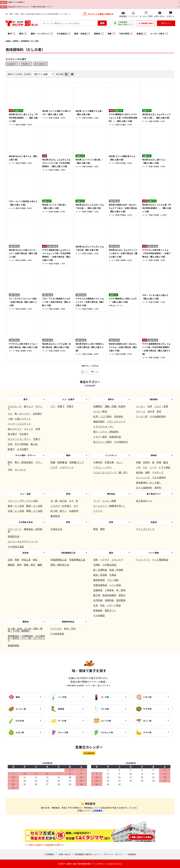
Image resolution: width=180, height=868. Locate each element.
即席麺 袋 (62, 462)
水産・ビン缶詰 (16, 511)
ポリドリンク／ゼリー (19, 439)
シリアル (98, 511)
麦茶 (159, 411)
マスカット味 (107, 732)
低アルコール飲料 (103, 442)
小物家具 (109, 590)
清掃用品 (109, 600)
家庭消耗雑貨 (109, 595)
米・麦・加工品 (59, 501)
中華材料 (98, 462)
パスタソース (67, 467)
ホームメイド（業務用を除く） (109, 506)
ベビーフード (15, 529)
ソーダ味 (62, 697)
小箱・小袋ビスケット (19, 419)
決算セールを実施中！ (17, 2)
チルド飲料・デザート (26, 455)
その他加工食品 (26, 522)
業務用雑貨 (14, 645)
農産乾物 (55, 516)
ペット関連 (154, 553)
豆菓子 (37, 439)
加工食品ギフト (154, 494)
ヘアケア (105, 560)
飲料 (10, 462)
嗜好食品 (111, 494)
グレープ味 (63, 732)
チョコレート (15, 406)
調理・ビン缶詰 (34, 511)
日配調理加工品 (68, 553)
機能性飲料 (99, 421)
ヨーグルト (20, 470)
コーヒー (141, 406)
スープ (97, 501)
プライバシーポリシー (113, 854)
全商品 (8, 41)
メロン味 (20, 732)
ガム (10, 414)
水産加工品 (56, 529)
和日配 (26, 553)
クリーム (141, 411)
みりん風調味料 (144, 488)
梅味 (18, 697)
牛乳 (10, 470)
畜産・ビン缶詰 (16, 506)
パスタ (54, 467)
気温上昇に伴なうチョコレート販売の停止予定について (30, 7)
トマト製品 (164, 467)
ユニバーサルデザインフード (23, 541)
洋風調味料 (26, 64)
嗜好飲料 (154, 399)
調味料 (16, 41)
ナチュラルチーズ (145, 529)
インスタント (111, 455)
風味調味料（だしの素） (149, 482)
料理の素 (109, 462)
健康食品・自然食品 (25, 530)
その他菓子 (23, 449)
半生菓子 (24, 434)
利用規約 (132, 854)
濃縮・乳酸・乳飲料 (115, 406)
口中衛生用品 (109, 565)
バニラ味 (105, 709)
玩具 (102, 605)
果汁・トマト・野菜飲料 (106, 432)
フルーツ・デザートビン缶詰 (23, 501)
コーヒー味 (21, 709)
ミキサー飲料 (100, 437)
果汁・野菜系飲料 (24, 462)
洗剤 (96, 560)
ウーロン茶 (142, 416)
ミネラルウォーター (104, 427)
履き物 (97, 595)
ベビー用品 (113, 580)
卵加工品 (26, 560)
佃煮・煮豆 (30, 565)
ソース (153, 467)
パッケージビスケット (19, 424)
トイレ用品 (115, 585)
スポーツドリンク (116, 421)
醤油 (166, 462)
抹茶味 (61, 709)
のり (76, 506)
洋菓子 (70, 406)
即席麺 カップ (77, 462)
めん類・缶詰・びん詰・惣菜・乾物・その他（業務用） (25, 630)
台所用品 (98, 600)
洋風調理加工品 (77, 560)
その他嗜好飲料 (158, 416)
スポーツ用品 (114, 605)
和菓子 (61, 406)
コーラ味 (105, 697)
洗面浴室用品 (100, 585)
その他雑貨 (99, 615)
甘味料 (146, 462)
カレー (120, 462)
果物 (102, 529)
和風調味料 (12, 64)
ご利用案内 (97, 810)
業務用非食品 (68, 622)
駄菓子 (11, 449)
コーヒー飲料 (100, 411)
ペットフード (143, 560)
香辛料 (158, 488)
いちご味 (147, 697)
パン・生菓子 (68, 399)
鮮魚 (68, 522)
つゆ (138, 467)
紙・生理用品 (100, 570)
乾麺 (53, 462)
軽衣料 (122, 595)
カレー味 (147, 721)
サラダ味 (147, 709)
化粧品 (113, 575)
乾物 (68, 494)
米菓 (38, 429)
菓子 (26, 399)
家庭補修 (98, 610)
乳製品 (154, 522)
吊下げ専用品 (22, 444)
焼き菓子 (12, 434)
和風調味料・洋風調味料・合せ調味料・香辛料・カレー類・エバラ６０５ (26, 638)
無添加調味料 (40, 64)
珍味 (10, 444)
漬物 (19, 565)
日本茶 (151, 411)
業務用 (26, 622)
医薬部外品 (115, 437)
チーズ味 (62, 721)
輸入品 (34, 444)
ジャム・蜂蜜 (109, 501)
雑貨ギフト (111, 610)
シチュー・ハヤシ (103, 467)
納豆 (35, 560)
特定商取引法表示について (87, 854)
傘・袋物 (121, 590)
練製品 (11, 565)
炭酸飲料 (98, 406)
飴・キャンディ (23, 414)
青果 (111, 522)
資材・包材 (70, 629)
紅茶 (150, 406)
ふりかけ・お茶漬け (61, 506)
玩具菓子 (38, 414)
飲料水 (111, 399)
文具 (96, 605)
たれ (145, 467)
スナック (29, 429)
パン (53, 406)
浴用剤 (97, 565)
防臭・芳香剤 (116, 570)
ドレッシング (143, 477)
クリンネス (56, 629)
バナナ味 (147, 732)
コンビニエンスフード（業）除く (111, 472)
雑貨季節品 (99, 580)
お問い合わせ (64, 854)
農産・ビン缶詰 (34, 506)
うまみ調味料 (159, 477)
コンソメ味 (106, 721)
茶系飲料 (119, 416)
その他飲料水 (121, 442)
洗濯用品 (98, 590)
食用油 (139, 472)
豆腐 (10, 560)
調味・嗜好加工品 (60, 565)
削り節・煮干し (59, 511)
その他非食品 (57, 634)
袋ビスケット (15, 429)
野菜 (96, 529)
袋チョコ (29, 406)
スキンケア (117, 560)
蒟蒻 (17, 560)
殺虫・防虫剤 (100, 575)
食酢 (147, 472)
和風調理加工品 (59, 560)
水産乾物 (74, 511)
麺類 (68, 455)
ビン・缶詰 (26, 494)
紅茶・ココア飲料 (103, 416)
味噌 (159, 462)
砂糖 (138, 462)
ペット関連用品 (160, 560)
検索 (102, 23)
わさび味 (20, 721)
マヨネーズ (158, 472)
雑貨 (111, 553)
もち (71, 501)
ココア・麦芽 (161, 406)
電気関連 (121, 600)
